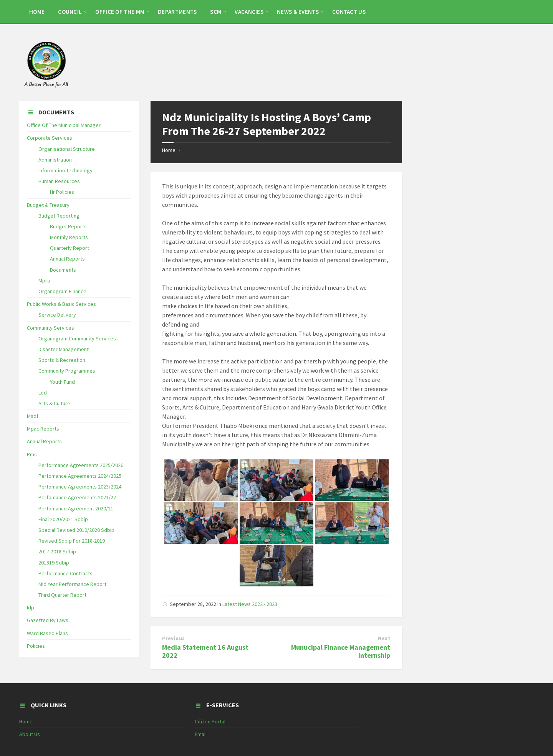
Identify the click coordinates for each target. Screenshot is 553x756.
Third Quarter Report (62, 595)
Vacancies (249, 12)
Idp (31, 607)
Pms (32, 454)
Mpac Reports (43, 429)
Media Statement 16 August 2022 (205, 651)
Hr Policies (62, 192)
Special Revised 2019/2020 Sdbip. (77, 530)
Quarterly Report (70, 248)
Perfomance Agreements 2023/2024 (80, 487)
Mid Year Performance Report (72, 584)
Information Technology (65, 170)
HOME (37, 12)
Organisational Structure (67, 149)
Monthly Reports (69, 237)
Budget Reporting (59, 216)
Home (169, 150)
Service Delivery (57, 315)
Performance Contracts (65, 573)
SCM (216, 12)
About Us (30, 734)
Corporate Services (50, 138)
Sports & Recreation (62, 360)
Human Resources (59, 181)
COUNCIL (70, 12)
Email (201, 734)
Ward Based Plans (47, 633)
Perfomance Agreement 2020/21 (76, 508)
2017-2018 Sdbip (57, 551)
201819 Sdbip (54, 563)
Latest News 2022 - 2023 (250, 604)
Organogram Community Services (77, 338)
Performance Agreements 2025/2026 (81, 465)
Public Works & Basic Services (61, 304)
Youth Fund (62, 382)
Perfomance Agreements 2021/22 (77, 497)
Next (384, 638)
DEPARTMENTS (177, 12)
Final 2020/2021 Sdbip (63, 519)
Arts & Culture (54, 403)
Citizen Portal (210, 721)
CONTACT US (349, 12)
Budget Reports (68, 226)
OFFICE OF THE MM (120, 12)
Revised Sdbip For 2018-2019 (72, 541)
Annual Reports (67, 259)
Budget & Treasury (48, 205)
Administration (55, 160)
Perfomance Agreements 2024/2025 (80, 476)
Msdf (33, 416)
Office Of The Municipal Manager (64, 125)
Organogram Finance (62, 291)
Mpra (44, 281)
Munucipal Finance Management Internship (341, 651)
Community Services (50, 328)
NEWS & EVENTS (298, 12)
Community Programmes (67, 371)
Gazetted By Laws (48, 620)
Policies (36, 646)
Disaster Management (64, 349)
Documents (63, 270)
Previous (173, 638)
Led (43, 393)
